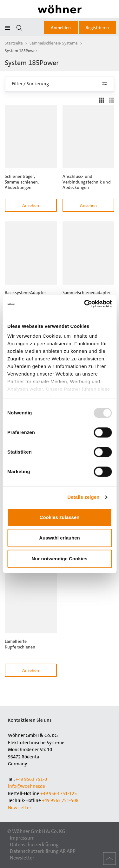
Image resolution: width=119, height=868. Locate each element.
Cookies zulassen (60, 517)
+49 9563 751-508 (60, 800)
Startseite (14, 43)
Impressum (22, 838)
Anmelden (61, 27)
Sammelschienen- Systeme (54, 43)
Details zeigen (83, 497)
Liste (112, 100)
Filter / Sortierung (60, 84)
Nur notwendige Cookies (60, 559)
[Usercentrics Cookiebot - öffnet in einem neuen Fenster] (85, 304)
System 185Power (21, 51)
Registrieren (97, 27)
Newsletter (20, 808)
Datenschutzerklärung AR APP (43, 851)
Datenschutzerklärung (34, 844)
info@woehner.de (26, 786)
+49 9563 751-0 (31, 779)
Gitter (102, 100)
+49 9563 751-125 (59, 793)
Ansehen (31, 205)
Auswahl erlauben (59, 538)
